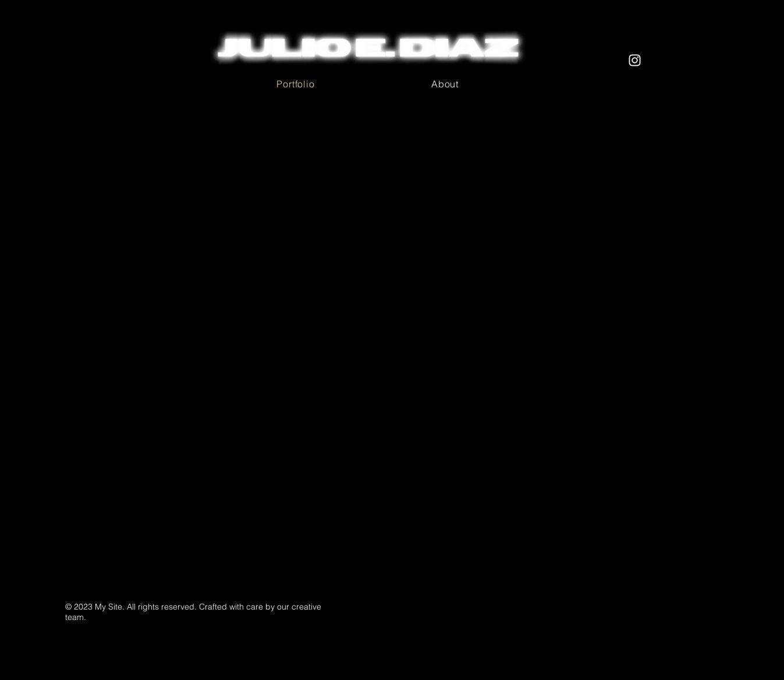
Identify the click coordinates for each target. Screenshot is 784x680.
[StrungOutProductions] (635, 60)
